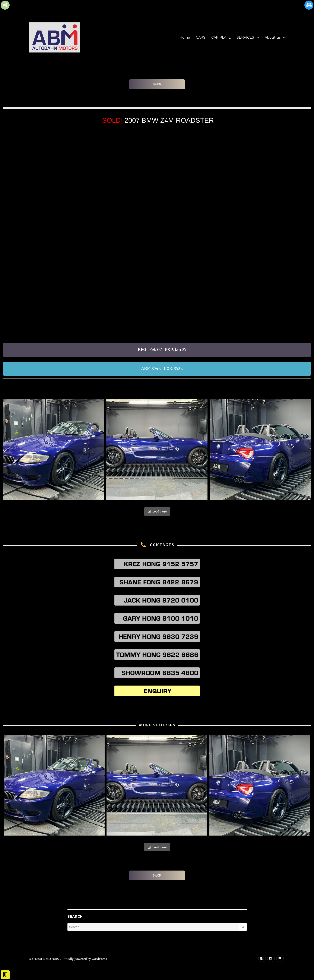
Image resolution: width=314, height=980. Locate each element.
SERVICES (245, 37)
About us (273, 37)
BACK (157, 84)
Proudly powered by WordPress (85, 959)
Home (185, 37)
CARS (201, 37)
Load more (157, 512)
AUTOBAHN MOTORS (44, 959)
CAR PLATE (221, 37)
